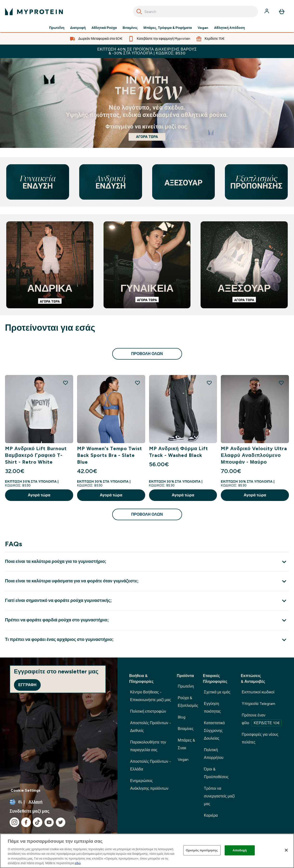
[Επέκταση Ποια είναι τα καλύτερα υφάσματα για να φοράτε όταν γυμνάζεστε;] (147, 581)
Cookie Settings (26, 790)
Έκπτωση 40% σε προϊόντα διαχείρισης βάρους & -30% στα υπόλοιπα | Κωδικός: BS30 (147, 51)
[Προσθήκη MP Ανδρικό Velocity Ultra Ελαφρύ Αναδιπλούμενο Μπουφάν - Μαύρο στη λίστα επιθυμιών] (281, 383)
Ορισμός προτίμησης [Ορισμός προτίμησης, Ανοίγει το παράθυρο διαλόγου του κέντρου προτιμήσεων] (202, 850)
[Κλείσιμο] (286, 850)
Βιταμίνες (130, 28)
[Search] (139, 12)
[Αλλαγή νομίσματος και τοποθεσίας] (59, 802)
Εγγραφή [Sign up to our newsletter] (27, 685)
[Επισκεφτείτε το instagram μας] (14, 822)
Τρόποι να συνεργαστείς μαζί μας (219, 796)
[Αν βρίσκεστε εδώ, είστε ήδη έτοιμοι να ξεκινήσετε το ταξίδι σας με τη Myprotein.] (147, 103)
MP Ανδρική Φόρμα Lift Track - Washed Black (179, 452)
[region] (147, 851)
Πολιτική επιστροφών (148, 711)
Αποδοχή (240, 850)
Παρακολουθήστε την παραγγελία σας (148, 746)
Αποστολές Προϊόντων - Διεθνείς (150, 727)
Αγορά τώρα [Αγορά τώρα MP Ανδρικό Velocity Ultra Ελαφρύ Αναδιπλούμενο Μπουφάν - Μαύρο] (255, 495)
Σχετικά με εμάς (217, 692)
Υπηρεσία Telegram (258, 704)
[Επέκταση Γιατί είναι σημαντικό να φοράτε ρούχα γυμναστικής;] (147, 601)
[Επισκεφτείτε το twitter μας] (61, 822)
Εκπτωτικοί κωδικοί (258, 692)
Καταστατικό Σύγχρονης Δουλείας (214, 731)
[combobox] (196, 12)
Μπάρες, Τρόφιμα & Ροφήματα (168, 28)
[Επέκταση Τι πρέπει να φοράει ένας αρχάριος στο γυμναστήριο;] (147, 640)
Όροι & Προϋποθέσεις (216, 773)
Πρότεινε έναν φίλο (262, 720)
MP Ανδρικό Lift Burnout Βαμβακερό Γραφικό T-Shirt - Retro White (36, 455)
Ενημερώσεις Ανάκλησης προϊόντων (149, 785)
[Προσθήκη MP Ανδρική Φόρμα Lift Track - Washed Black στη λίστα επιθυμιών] (209, 383)
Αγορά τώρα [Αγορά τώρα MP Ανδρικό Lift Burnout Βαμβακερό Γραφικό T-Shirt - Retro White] (39, 495)
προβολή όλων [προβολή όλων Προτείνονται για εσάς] (147, 354)
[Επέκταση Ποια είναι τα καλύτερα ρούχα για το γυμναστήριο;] (147, 562)
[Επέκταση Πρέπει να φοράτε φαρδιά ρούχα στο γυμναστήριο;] (147, 620)
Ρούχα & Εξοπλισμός (188, 702)
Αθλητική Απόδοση (229, 28)
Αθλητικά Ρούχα (104, 28)
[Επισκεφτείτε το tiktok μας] (38, 822)
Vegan (203, 28)
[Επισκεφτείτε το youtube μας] (49, 822)
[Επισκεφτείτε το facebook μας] (26, 822)
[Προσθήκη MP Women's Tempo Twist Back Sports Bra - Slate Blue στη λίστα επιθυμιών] (137, 383)
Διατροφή (78, 28)
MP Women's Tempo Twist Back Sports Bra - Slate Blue (110, 455)
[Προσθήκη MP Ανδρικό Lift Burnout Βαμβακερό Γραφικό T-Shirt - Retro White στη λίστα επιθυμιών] (65, 383)
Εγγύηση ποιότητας (212, 707)
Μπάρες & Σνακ (186, 744)
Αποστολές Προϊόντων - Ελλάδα (150, 765)
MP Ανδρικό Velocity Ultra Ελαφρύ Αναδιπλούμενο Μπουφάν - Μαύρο (254, 455)
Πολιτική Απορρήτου (214, 754)
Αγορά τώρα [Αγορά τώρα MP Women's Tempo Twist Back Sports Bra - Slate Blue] (111, 495)
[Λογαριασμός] (267, 12)
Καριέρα (211, 815)
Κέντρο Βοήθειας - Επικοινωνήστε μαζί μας (150, 696)
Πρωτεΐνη (57, 28)
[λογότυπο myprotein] (34, 12)
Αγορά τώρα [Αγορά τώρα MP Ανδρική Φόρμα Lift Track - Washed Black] (183, 495)
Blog (182, 717)
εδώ (78, 863)
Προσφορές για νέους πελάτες (260, 738)
